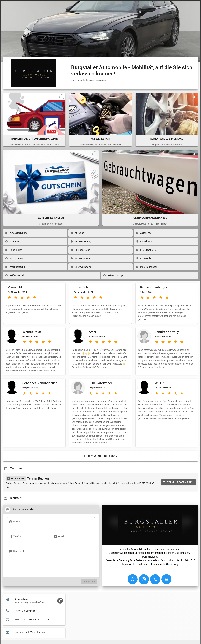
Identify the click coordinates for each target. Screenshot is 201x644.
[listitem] (34, 611)
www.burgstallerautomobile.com (89, 80)
